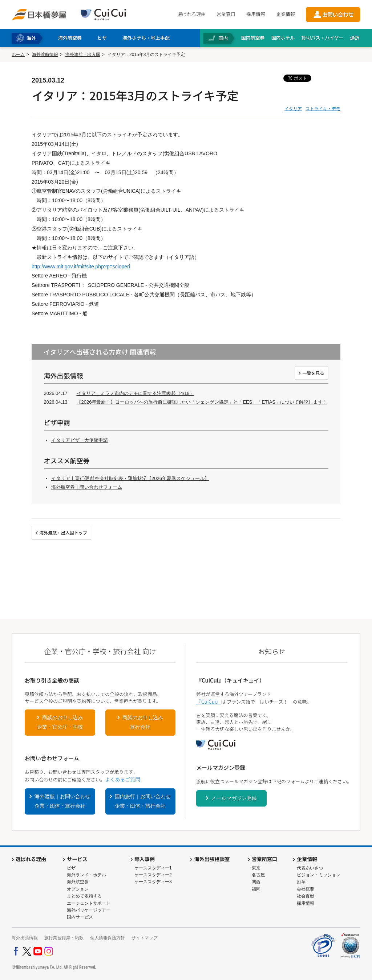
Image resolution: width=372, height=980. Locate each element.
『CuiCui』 (209, 701)
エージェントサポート (89, 903)
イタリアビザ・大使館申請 (80, 440)
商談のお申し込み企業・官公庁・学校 (60, 722)
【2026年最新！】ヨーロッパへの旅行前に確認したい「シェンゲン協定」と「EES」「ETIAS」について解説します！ (202, 402)
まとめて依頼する (84, 896)
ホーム (18, 55)
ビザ (71, 868)
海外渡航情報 (45, 55)
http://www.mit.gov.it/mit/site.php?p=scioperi (81, 267)
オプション (78, 889)
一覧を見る (313, 373)
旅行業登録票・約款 (64, 938)
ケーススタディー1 (153, 868)
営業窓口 (226, 14)
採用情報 (256, 14)
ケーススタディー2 (153, 875)
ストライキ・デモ (323, 109)
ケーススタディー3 (153, 882)
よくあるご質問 (123, 779)
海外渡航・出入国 (83, 55)
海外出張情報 (25, 938)
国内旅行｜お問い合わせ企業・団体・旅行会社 (143, 801)
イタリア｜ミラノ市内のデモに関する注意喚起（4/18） (136, 393)
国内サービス (80, 917)
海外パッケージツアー (89, 910)
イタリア (293, 109)
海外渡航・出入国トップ (63, 533)
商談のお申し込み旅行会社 (143, 722)
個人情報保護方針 (108, 938)
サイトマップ (145, 938)
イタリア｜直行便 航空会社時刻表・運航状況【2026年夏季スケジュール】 (130, 478)
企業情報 (286, 14)
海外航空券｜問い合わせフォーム (87, 487)
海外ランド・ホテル (86, 875)
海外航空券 (78, 882)
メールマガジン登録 (234, 798)
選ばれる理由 (191, 14)
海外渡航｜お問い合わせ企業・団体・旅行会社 (62, 801)
